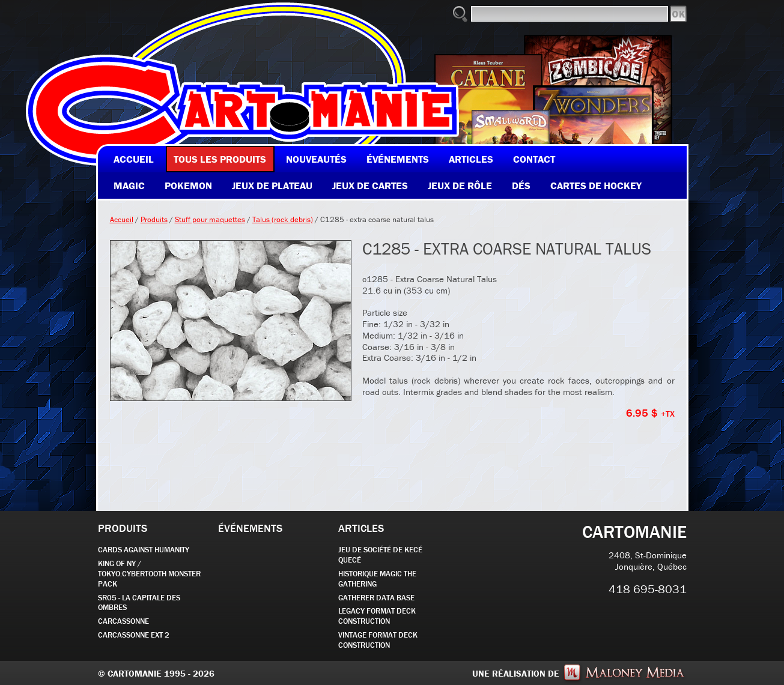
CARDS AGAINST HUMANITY (144, 550)
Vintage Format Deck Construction (378, 640)
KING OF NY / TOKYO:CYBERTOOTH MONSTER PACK (149, 574)
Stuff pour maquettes (210, 219)
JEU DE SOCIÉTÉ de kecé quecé (380, 555)
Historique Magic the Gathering (377, 579)
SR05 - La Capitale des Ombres (139, 603)
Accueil (122, 219)
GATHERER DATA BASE (376, 598)
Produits (154, 219)
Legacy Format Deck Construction (377, 616)
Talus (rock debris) (283, 219)
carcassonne (123, 621)
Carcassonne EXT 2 (134, 635)
